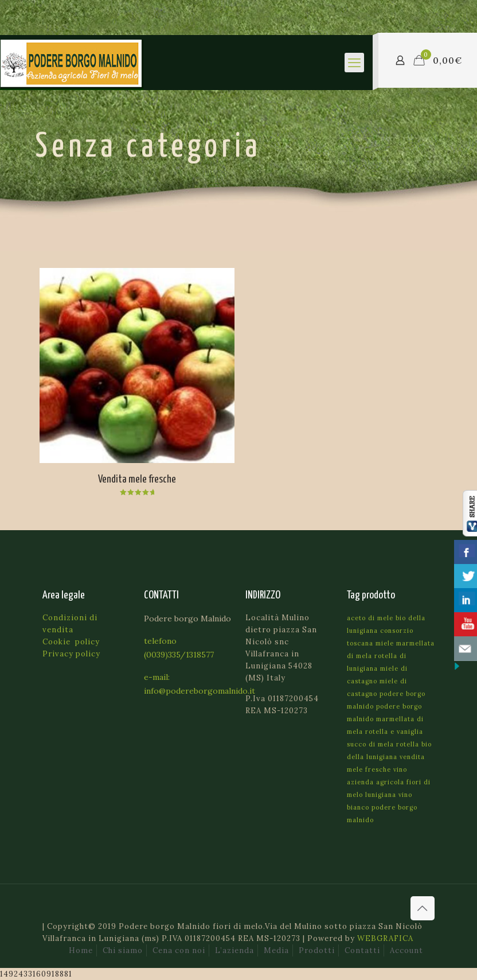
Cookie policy (71, 642)
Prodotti (317, 950)
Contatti (362, 950)
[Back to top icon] (423, 908)
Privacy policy (71, 654)
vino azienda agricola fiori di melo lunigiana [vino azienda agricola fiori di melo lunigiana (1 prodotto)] (389, 782)
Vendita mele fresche (137, 479)
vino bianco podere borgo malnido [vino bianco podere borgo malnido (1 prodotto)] (382, 807)
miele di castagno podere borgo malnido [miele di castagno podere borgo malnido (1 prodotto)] (386, 694)
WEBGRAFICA (385, 938)
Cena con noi (179, 950)
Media (276, 950)
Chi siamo (123, 950)
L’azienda (234, 950)
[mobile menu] (354, 63)
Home (81, 950)
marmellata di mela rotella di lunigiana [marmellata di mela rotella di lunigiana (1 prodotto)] (391, 656)
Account (406, 950)
